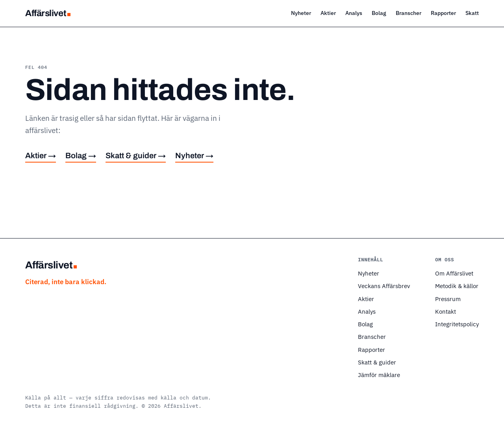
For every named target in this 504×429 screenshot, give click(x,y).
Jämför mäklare (379, 375)
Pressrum (448, 299)
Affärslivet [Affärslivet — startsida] (48, 13)
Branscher (409, 13)
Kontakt (446, 311)
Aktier (328, 13)
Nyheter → (194, 155)
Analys (354, 13)
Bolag (379, 13)
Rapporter (443, 13)
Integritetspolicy (457, 324)
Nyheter (301, 13)
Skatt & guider (377, 362)
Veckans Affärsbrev (384, 286)
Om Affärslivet (454, 273)
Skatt (472, 13)
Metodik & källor (457, 286)
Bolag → (81, 155)
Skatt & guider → (136, 155)
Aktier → (41, 155)
